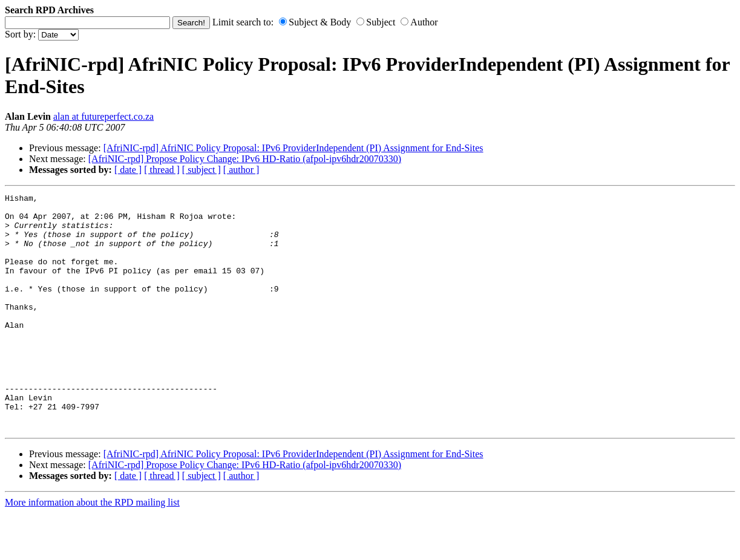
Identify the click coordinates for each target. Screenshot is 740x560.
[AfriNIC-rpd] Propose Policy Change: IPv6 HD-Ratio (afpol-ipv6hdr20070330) (245, 159)
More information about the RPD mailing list (92, 549)
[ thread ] (162, 170)
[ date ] (128, 170)
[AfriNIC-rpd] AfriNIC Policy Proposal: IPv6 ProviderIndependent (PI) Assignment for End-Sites (293, 148)
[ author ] (241, 170)
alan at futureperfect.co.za (103, 116)
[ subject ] (201, 170)
